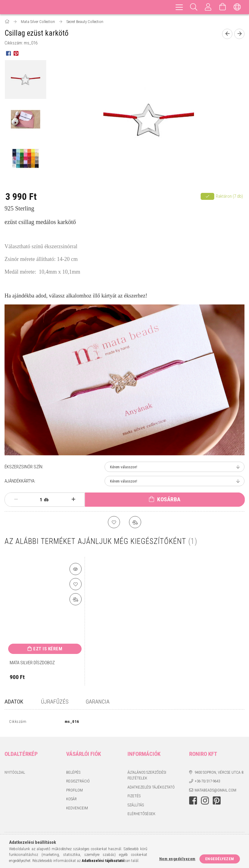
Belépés (73, 774)
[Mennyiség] (38, 500)
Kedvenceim (77, 809)
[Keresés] (194, 7)
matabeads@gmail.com (215, 791)
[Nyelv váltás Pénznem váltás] (237, 7)
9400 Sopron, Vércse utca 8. (219, 774)
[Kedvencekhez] (114, 522)
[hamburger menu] (179, 7)
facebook (193, 802)
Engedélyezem (220, 859)
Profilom (74, 791)
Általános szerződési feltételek (147, 777)
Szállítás (136, 806)
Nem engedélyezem (177, 859)
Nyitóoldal (15, 774)
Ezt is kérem (48, 649)
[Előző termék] (227, 34)
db (46, 500)
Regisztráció (78, 783)
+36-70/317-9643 (207, 783)
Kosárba (169, 499)
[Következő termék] (239, 34)
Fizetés (134, 797)
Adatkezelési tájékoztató (151, 788)
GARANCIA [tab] (98, 702)
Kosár (71, 800)
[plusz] (73, 499)
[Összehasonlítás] (135, 522)
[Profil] (208, 7)
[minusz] (16, 499)
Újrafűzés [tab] (55, 702)
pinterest (217, 802)
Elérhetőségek (141, 815)
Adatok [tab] (14, 702)
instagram (205, 802)
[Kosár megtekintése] (223, 7)
